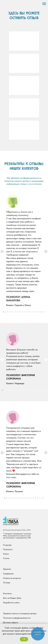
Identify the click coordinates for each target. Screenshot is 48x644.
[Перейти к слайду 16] (34, 312)
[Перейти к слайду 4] (10, 312)
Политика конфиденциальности (17, 618)
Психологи (8, 549)
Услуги (6, 554)
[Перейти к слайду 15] (32, 312)
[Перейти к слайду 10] (22, 312)
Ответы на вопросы (12, 578)
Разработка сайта (11, 603)
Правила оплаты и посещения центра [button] (20, 613)
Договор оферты (11, 622)
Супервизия (8, 574)
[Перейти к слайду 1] (4, 312)
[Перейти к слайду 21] (45, 312)
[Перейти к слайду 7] (16, 312)
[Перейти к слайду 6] (14, 312)
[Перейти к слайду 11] (24, 312)
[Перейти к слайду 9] (20, 312)
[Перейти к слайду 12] (26, 312)
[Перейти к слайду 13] (28, 312)
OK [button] (24, 639)
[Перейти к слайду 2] (6, 312)
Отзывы (7, 583)
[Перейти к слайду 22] (46, 390)
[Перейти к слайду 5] (12, 312)
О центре (7, 545)
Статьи (6, 558)
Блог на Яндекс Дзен (12, 598)
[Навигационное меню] (44, 4)
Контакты (7, 593)
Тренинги (7, 569)
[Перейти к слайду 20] (42, 312)
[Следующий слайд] (46, 251)
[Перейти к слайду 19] (40, 312)
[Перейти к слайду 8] (18, 312)
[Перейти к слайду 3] (8, 312)
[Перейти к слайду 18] (38, 312)
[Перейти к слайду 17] (36, 312)
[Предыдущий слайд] (2, 251)
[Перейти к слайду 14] (30, 312)
